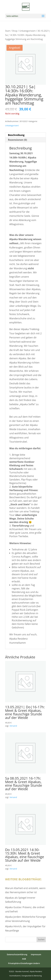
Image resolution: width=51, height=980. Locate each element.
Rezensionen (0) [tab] (18, 140)
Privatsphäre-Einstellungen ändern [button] (24, 963)
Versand (13, 726)
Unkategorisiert (27, 31)
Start (8, 31)
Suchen (41, 939)
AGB (24, 959)
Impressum (36, 954)
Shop (15, 31)
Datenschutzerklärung (17, 954)
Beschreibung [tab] (16, 135)
